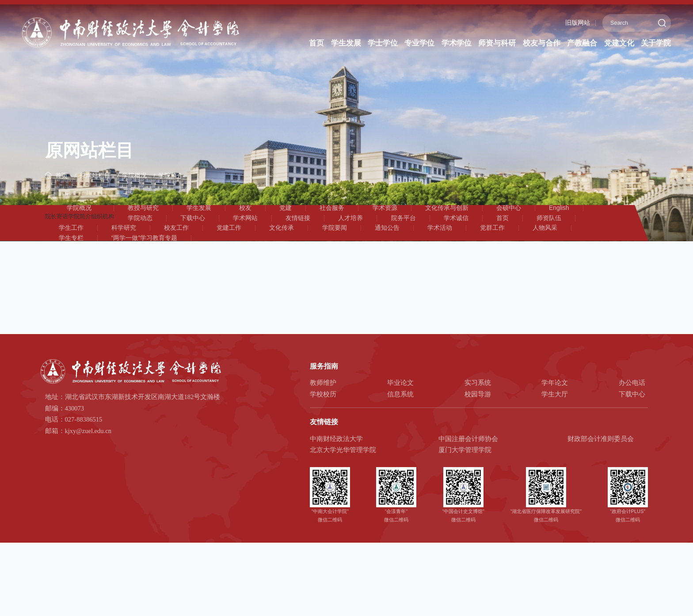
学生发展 (346, 43)
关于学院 (655, 43)
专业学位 (419, 43)
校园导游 (478, 448)
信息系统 (400, 448)
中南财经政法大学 (336, 492)
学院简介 (176, 183)
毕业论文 (400, 437)
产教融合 (582, 43)
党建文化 (618, 43)
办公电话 (632, 437)
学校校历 (323, 448)
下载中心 (632, 448)
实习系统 (478, 437)
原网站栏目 (97, 183)
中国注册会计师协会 (468, 492)
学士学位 (382, 43)
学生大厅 (555, 448)
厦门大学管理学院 (465, 504)
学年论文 (555, 437)
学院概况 (138, 183)
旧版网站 (573, 23)
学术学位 (456, 43)
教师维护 (323, 437)
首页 (317, 43)
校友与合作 (541, 43)
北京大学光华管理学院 (343, 504)
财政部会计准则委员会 (601, 492)
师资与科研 (496, 43)
